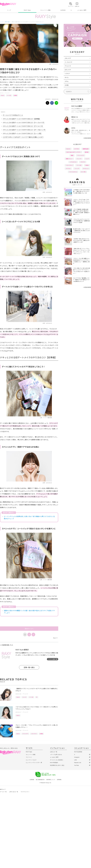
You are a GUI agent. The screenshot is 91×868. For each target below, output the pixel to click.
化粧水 (87, 165)
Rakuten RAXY (8, 4)
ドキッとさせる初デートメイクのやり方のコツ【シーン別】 (22, 133)
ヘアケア (67, 74)
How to (3, 95)
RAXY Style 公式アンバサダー (74, 152)
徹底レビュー (69, 159)
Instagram (77, 757)
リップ (87, 159)
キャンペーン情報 (45, 10)
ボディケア (68, 70)
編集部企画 (86, 149)
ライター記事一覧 (53, 659)
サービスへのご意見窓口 (57, 760)
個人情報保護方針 (40, 780)
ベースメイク (68, 62)
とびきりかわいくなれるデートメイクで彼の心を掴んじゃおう (23, 137)
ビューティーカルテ (31, 760)
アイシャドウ (25, 734)
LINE (75, 760)
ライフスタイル (73, 172)
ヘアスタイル (73, 162)
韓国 (72, 155)
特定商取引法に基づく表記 (57, 765)
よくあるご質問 (82, 10)
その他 (67, 85)
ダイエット (86, 169)
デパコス (68, 169)
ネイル (67, 77)
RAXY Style (27, 10)
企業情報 (32, 780)
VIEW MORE (87, 138)
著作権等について (51, 780)
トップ (9, 10)
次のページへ (29, 629)
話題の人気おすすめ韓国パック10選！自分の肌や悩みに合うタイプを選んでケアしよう (29, 612)
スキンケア (68, 58)
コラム (67, 81)
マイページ (29, 757)
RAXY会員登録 (78, 752)
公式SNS (63, 10)
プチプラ (83, 162)
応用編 (15, 95)
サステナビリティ (25, 792)
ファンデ (77, 169)
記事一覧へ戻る (29, 667)
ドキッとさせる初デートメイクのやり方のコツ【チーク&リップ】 (24, 130)
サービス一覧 (3, 792)
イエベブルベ (34, 734)
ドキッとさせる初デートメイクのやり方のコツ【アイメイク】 (23, 126)
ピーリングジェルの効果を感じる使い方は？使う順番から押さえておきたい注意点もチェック (29, 517)
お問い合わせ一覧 (14, 792)
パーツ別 (9, 95)
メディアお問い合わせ (56, 755)
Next (55, 638)
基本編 (87, 152)
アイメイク (7, 93)
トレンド (24, 697)
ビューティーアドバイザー (33, 763)
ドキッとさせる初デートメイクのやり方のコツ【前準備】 (22, 119)
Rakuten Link (78, 763)
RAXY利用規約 (54, 763)
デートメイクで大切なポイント (13, 115)
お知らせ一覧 (54, 752)
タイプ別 (83, 172)
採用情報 (59, 780)
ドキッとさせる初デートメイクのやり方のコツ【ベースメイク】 (24, 122)
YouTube (76, 765)
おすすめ (77, 149)
